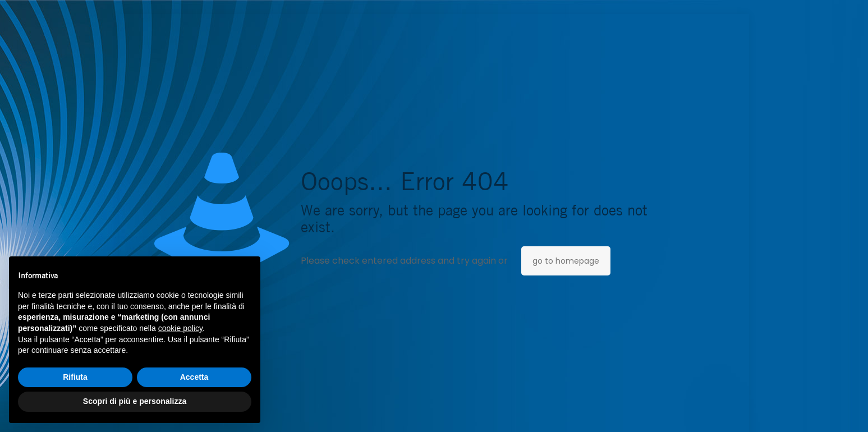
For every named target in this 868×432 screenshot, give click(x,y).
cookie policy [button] (180, 328)
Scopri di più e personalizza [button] (135, 401)
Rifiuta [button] (75, 377)
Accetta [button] (194, 377)
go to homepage (566, 261)
